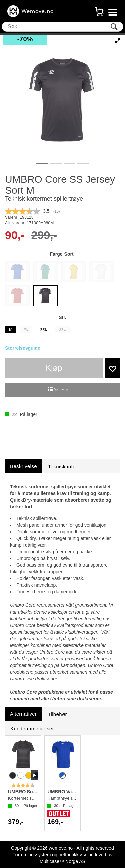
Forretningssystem (31, 855)
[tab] (23, 466)
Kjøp (54, 368)
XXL (43, 329)
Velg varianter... (66, 390)
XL (26, 329)
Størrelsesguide (23, 348)
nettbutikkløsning (76, 855)
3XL (62, 329)
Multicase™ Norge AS (62, 861)
